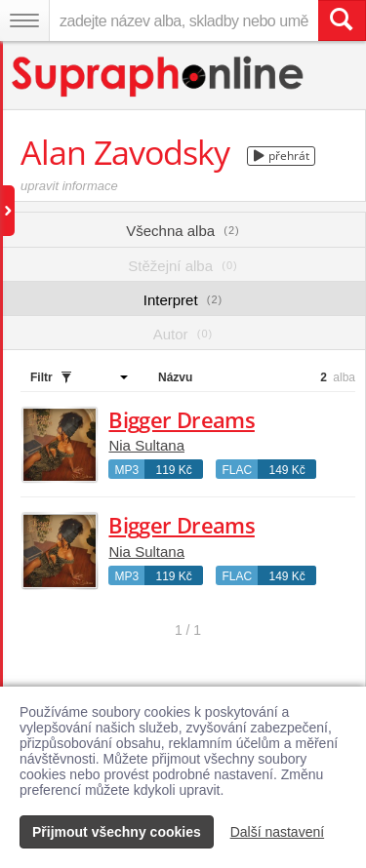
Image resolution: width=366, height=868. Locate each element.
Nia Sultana (146, 445)
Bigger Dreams (181, 419)
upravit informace (69, 186)
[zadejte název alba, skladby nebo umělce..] (183, 20)
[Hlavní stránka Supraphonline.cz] (159, 77)
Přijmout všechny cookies (117, 832)
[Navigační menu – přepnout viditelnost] (24, 20)
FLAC (237, 470)
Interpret (183, 300)
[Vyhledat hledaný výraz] (342, 20)
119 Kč (173, 470)
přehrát (282, 156)
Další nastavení (278, 832)
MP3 (126, 470)
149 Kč (286, 470)
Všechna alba (183, 231)
